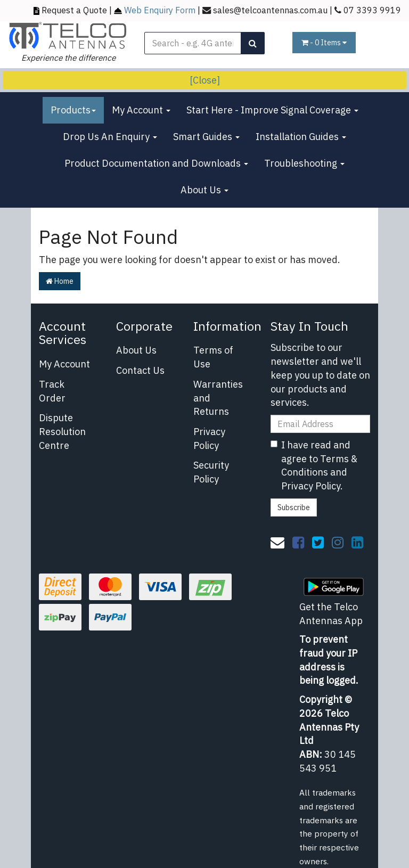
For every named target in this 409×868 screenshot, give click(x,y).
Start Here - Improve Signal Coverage (272, 110)
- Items (324, 43)
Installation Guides (301, 137)
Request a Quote (74, 10)
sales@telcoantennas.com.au (270, 10)
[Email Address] (321, 424)
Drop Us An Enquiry (110, 137)
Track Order (52, 391)
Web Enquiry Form (160, 10)
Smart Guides (206, 137)
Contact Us (140, 370)
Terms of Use (213, 357)
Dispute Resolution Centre (62, 431)
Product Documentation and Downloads (156, 163)
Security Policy (211, 472)
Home (60, 281)
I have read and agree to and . (314, 465)
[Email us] (277, 542)
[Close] (205, 80)
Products (73, 110)
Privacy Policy (209, 439)
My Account (141, 110)
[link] (298, 542)
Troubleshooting (304, 163)
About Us (204, 190)
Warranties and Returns (218, 398)
